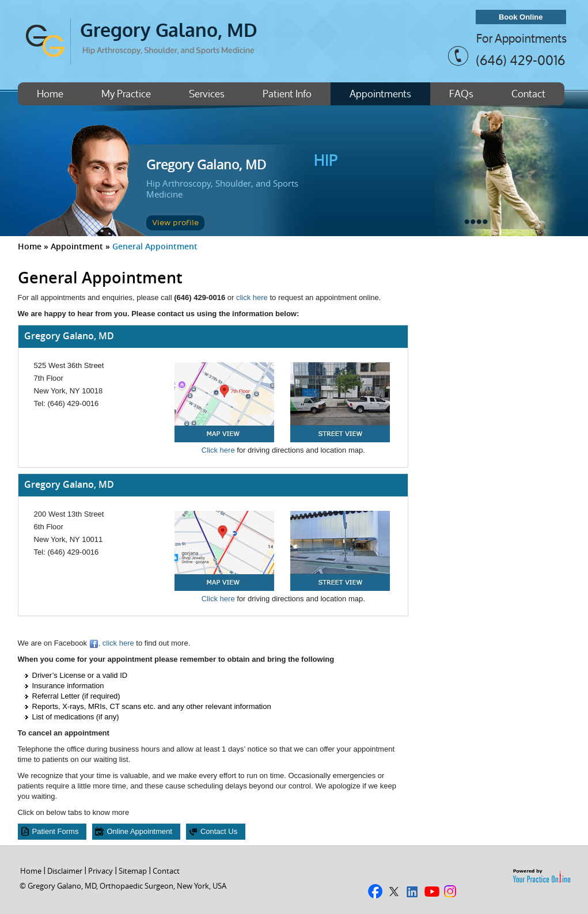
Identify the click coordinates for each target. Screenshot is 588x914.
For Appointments (521, 39)
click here (252, 297)
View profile (175, 223)
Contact (528, 94)
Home (50, 94)
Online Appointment (139, 831)
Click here (218, 450)
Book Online (521, 17)
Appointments (380, 94)
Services (207, 94)
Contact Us (219, 831)
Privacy (100, 871)
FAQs (461, 94)
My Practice (126, 94)
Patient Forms (56, 831)
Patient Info (287, 94)
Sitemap (133, 871)
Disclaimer (65, 871)
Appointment (77, 246)
